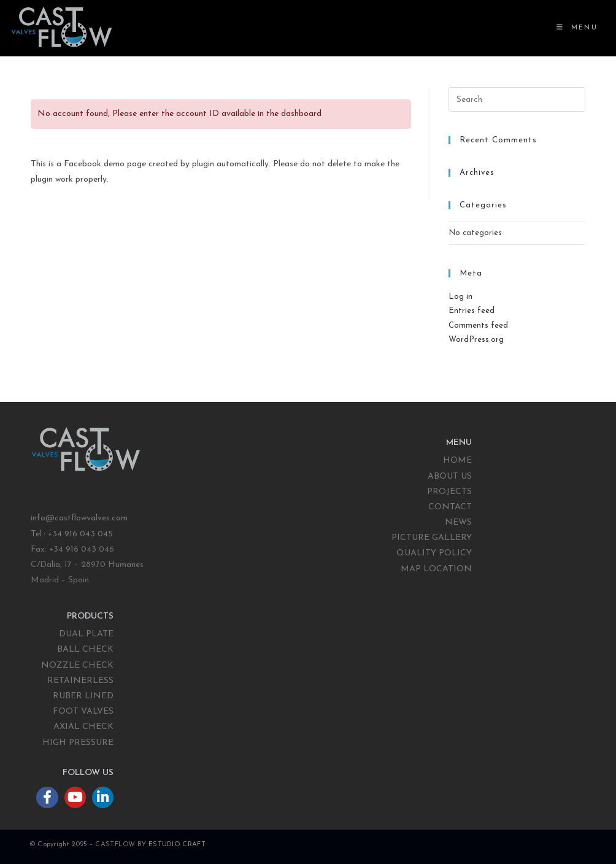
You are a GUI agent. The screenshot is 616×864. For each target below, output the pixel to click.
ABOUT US (450, 476)
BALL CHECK (85, 650)
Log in (460, 297)
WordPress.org (476, 340)
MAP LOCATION (436, 569)
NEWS (458, 523)
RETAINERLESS (80, 681)
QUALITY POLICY (434, 553)
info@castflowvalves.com (79, 518)
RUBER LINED (83, 696)
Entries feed (472, 311)
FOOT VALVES (83, 712)
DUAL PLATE (86, 634)
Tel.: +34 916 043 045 (73, 534)
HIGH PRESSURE (78, 743)
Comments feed (478, 326)
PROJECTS (449, 492)
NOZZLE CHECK (77, 665)
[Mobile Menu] (577, 28)
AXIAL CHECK (83, 727)
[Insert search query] (517, 99)
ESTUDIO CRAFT (177, 845)
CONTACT (450, 507)
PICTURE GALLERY (432, 538)
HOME (457, 461)
